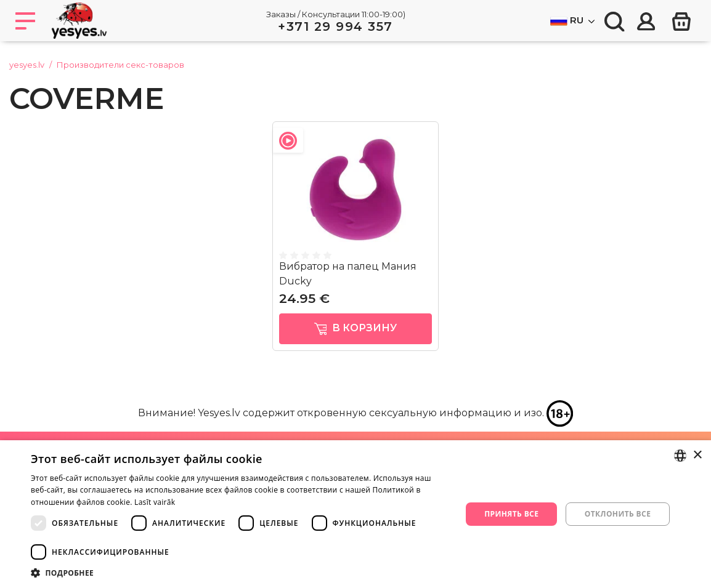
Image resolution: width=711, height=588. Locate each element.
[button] (240, 573)
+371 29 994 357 (335, 26)
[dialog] (355, 514)
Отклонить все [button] (618, 514)
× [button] (697, 455)
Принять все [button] (511, 514)
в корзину (356, 328)
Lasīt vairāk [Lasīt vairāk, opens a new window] (155, 502)
